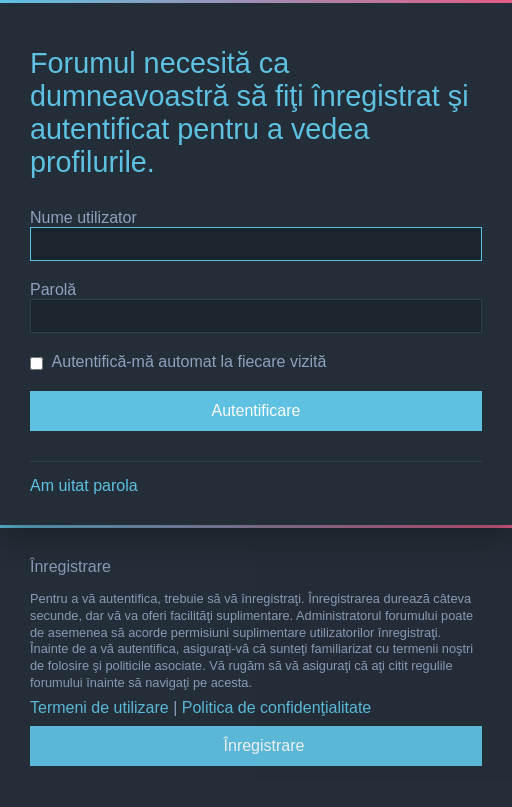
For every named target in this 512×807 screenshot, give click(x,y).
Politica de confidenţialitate (276, 707)
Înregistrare (264, 745)
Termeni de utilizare (99, 707)
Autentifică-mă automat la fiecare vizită (178, 361)
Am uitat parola (84, 485)
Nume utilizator (83, 217)
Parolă (53, 289)
